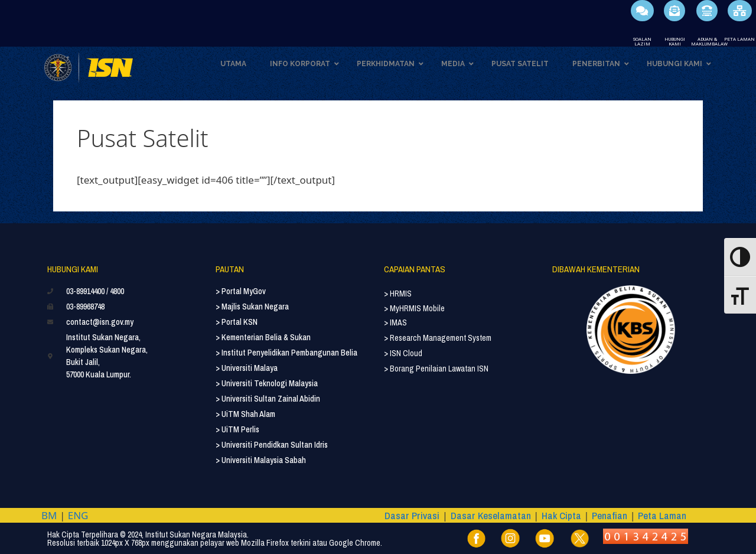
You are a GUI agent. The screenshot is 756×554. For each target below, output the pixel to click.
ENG (78, 515)
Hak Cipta (561, 515)
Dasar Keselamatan (491, 515)
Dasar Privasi (412, 515)
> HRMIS (398, 294)
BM (49, 515)
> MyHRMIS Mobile (414, 308)
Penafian (610, 515)
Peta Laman (662, 515)
